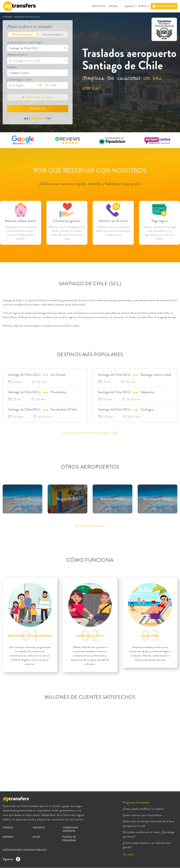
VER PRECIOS (38, 109)
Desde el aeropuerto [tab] (22, 34)
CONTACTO (39, 828)
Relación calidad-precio (21, 221)
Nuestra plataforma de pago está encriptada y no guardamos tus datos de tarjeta (160, 233)
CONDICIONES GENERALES (70, 829)
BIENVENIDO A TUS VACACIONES (30, 636)
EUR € (142, 6)
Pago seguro (160, 221)
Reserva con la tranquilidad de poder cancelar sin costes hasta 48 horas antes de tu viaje (67, 233)
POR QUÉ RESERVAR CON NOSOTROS (90, 171)
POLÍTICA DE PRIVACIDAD (69, 839)
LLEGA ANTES (150, 636)
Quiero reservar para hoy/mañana (142, 815)
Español (130, 6)
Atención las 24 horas (113, 221)
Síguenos (11, 859)
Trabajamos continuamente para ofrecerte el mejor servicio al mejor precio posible (20, 233)
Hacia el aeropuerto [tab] (53, 34)
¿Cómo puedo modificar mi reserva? (144, 809)
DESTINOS (99, 6)
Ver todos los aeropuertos (90, 526)
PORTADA (8, 17)
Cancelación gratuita (67, 221)
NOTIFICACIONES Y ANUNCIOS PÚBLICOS (25, 850)
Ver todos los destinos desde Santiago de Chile (90, 433)
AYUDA (113, 6)
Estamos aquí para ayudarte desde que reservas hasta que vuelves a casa (113, 231)
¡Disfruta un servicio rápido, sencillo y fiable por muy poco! (90, 184)
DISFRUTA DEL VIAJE (90, 636)
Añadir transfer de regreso (38, 97)
